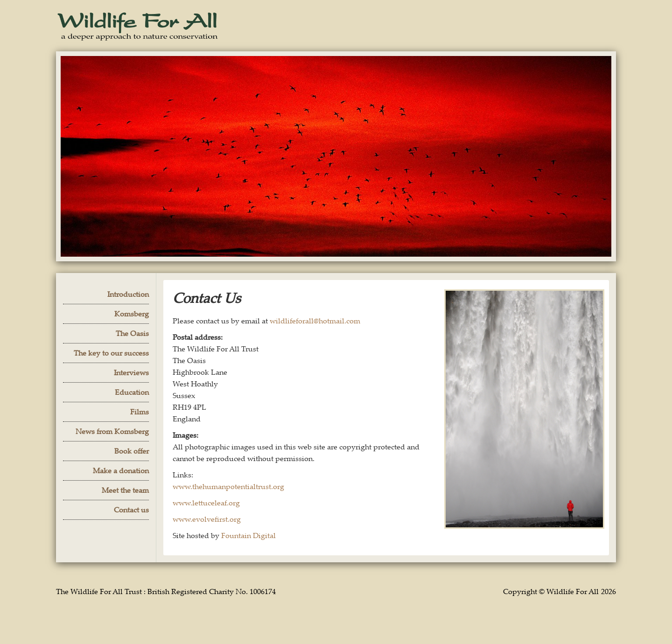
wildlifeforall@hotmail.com (315, 321)
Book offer (132, 451)
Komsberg (132, 314)
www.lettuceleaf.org (206, 503)
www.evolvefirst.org (207, 519)
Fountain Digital (248, 535)
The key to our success (111, 353)
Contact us (131, 510)
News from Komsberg (112, 431)
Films (140, 412)
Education (132, 392)
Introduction (128, 294)
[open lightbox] (524, 409)
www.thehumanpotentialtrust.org (228, 486)
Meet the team (125, 490)
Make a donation (121, 470)
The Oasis (132, 333)
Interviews (131, 372)
